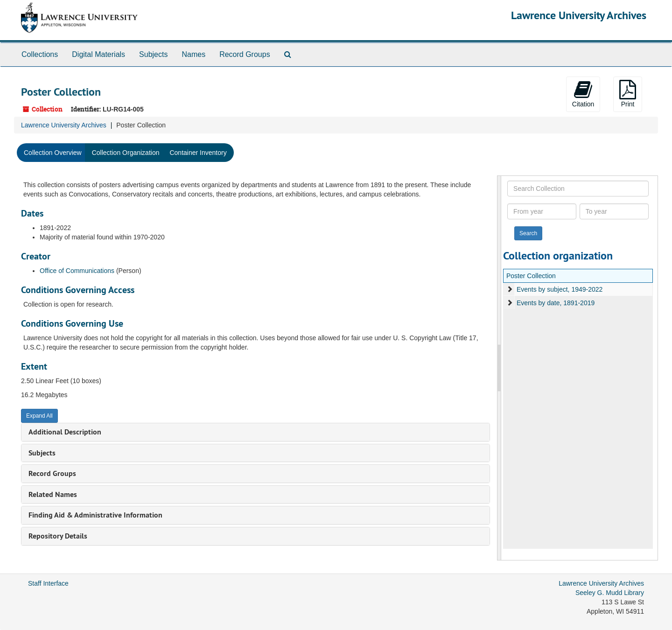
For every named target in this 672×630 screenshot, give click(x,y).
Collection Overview (53, 153)
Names (193, 54)
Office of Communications (77, 271)
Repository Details (58, 536)
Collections (40, 54)
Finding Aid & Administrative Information (95, 515)
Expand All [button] (39, 416)
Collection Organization (126, 153)
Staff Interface (48, 583)
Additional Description (65, 432)
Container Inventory (198, 153)
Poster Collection (531, 276)
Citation (583, 94)
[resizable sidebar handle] (499, 368)
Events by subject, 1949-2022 (560, 289)
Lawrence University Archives (579, 15)
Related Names (53, 494)
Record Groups (245, 54)
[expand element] (510, 289)
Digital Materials (98, 54)
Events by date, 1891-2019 (556, 303)
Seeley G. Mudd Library (610, 593)
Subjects (153, 54)
